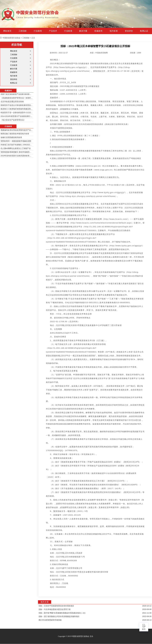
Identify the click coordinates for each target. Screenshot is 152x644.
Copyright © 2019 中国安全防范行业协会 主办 (75, 636)
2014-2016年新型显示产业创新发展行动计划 (17, 116)
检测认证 (144, 31)
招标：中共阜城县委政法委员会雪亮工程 (55, 609)
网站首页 (7, 31)
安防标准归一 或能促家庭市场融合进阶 (16, 141)
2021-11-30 (147, 613)
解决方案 (83, 31)
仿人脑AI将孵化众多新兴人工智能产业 (16, 148)
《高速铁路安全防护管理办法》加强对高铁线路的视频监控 (17, 98)
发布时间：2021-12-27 (59, 53)
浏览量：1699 (135, 53)
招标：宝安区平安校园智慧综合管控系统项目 (56, 606)
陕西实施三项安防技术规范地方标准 (15, 134)
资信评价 (129, 31)
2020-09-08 (147, 609)
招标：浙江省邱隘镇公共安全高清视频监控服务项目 (59, 616)
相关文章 (45, 602)
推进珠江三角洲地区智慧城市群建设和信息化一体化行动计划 (17, 109)
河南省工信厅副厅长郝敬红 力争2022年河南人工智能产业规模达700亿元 (17, 145)
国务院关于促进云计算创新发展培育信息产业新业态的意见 (17, 105)
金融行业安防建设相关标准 (11, 137)
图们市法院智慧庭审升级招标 (50, 620)
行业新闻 (38, 31)
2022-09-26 (147, 616)
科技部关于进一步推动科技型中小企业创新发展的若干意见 (17, 113)
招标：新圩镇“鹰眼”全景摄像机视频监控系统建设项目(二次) (62, 613)
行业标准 (68, 31)
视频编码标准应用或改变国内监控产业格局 (17, 130)
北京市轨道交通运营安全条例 (12, 102)
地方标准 (114, 31)
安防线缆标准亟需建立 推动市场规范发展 (17, 152)
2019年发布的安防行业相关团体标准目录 (17, 156)
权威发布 (98, 31)
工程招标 (23, 31)
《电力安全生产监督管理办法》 (13, 120)
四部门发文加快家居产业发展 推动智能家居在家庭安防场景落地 (17, 94)
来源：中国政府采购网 (99, 53)
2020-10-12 (147, 606)
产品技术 (53, 31)
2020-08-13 (147, 620)
